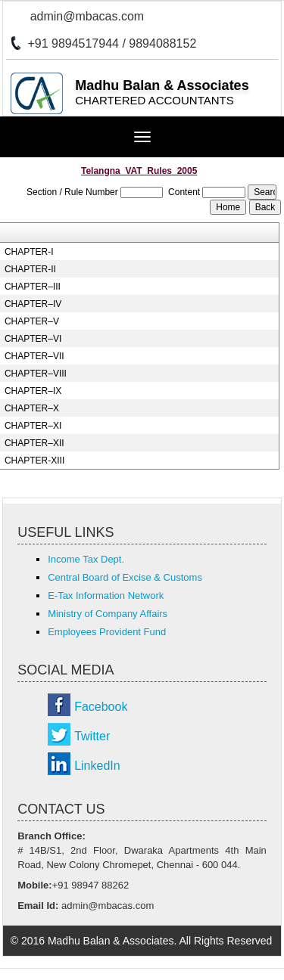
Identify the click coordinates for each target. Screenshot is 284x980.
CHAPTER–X (32, 408)
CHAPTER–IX (33, 391)
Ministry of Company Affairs (108, 614)
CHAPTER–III (33, 287)
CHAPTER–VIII (36, 374)
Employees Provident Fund (107, 632)
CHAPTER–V (32, 321)
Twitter (92, 736)
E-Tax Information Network (106, 595)
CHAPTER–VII (34, 356)
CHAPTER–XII (34, 443)
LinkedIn (97, 766)
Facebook (101, 707)
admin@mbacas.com (87, 16)
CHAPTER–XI (33, 426)
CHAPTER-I (29, 252)
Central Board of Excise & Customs (125, 577)
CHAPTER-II (30, 269)
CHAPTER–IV (33, 304)
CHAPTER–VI (33, 339)
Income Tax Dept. (86, 559)
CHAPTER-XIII (34, 461)
